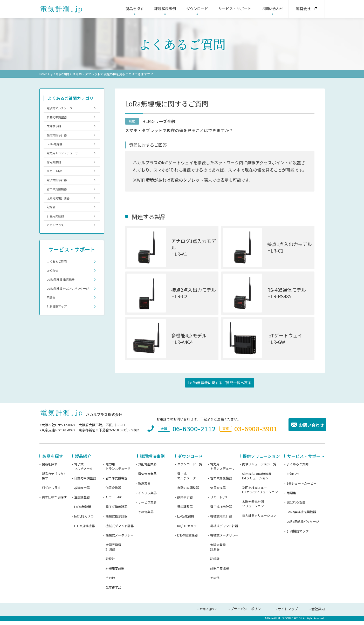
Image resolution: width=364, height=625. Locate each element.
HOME (44, 74)
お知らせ (54, 294)
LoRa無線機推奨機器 (301, 517)
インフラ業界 (147, 498)
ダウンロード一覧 (190, 469)
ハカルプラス (58, 246)
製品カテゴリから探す (54, 481)
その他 (110, 583)
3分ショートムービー (302, 488)
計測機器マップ (59, 340)
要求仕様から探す (54, 502)
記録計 (53, 225)
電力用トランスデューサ (66, 161)
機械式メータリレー (120, 540)
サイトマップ (288, 614)
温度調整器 (82, 502)
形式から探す (51, 492)
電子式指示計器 (59, 193)
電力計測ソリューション (259, 520)
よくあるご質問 (63, 74)
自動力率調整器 (59, 119)
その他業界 (146, 517)
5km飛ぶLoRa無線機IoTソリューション (257, 481)
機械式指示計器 (59, 140)
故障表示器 (56, 130)
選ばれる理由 (296, 507)
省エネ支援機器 (59, 204)
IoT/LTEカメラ (84, 521)
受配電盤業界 (147, 469)
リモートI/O (57, 183)
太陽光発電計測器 (61, 214)
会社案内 (318, 614)
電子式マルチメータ (63, 109)
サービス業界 (147, 507)
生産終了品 (113, 592)
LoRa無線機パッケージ (303, 526)
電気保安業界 (147, 478)
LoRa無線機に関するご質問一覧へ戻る (220, 387)
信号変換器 (56, 172)
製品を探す (50, 469)
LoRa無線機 (56, 151)
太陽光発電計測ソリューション (253, 509)
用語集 (53, 330)
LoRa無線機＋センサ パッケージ (69, 317)
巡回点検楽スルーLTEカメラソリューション (260, 495)
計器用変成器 (58, 235)
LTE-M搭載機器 (84, 531)
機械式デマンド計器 (120, 531)
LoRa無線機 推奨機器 (64, 305)
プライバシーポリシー (247, 614)
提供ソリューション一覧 (259, 469)
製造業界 (144, 488)
